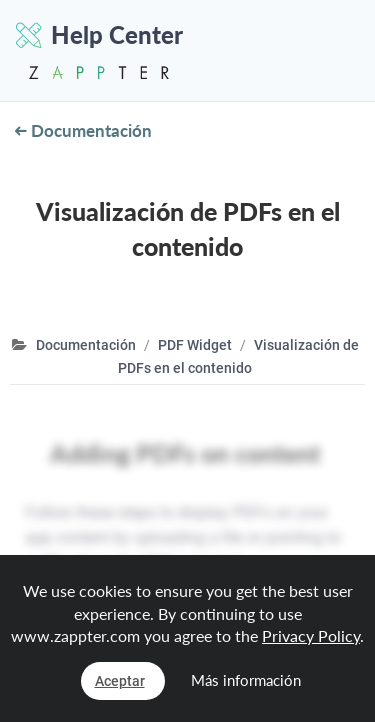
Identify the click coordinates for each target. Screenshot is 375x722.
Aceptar (120, 681)
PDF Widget (195, 345)
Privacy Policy (311, 635)
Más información (246, 680)
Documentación (83, 130)
